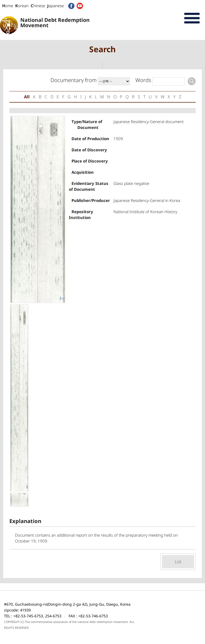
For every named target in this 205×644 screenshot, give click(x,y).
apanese (56, 6)
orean (22, 6)
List (178, 562)
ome (8, 6)
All (27, 97)
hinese (38, 6)
